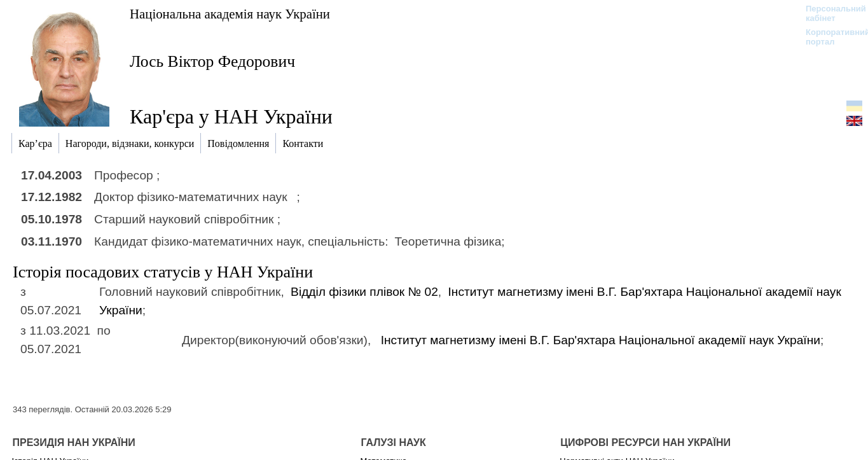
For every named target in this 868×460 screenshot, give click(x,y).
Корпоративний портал (830, 37)
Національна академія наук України (230, 14)
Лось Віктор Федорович (212, 61)
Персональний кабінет (830, 13)
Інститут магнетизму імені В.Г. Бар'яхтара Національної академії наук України (601, 340)
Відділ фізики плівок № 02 (364, 292)
